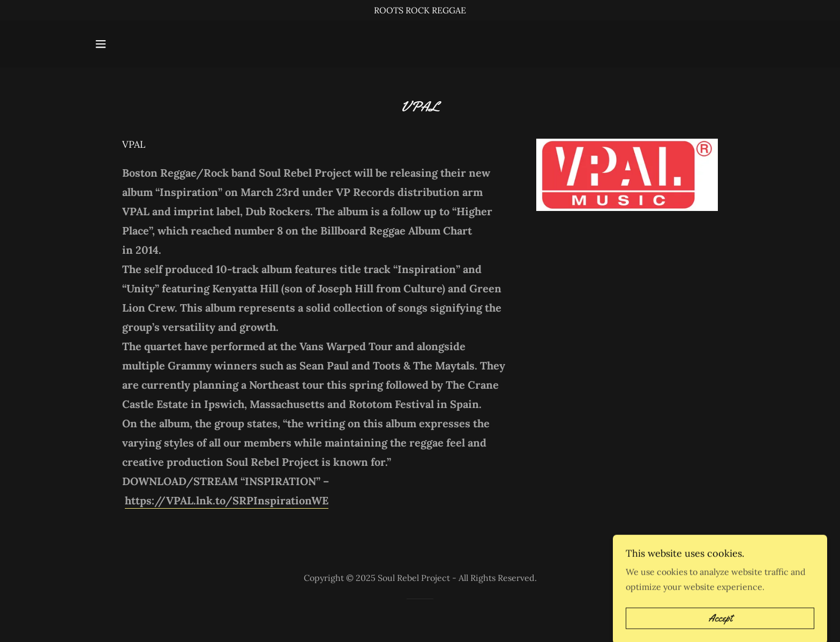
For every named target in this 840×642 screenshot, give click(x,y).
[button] (101, 44)
